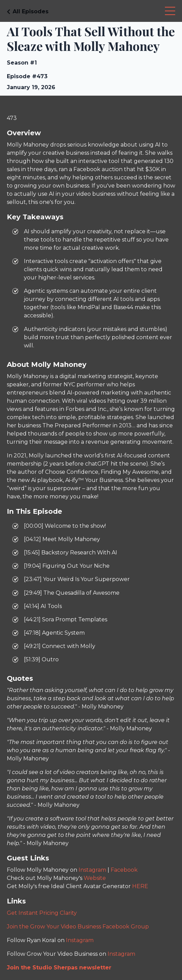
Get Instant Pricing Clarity (42, 913)
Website (95, 878)
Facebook (124, 870)
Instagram (92, 870)
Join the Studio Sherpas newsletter (59, 968)
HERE (140, 886)
